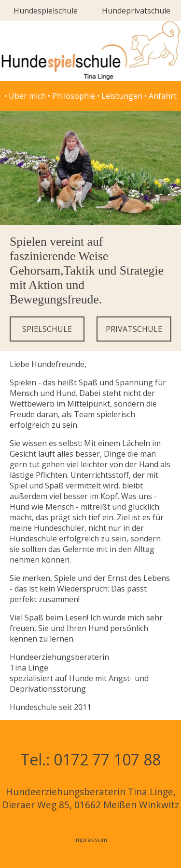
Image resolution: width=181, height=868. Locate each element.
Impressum (91, 840)
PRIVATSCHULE (134, 329)
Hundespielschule (46, 11)
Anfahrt (163, 96)
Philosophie (74, 96)
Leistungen (122, 96)
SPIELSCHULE (47, 329)
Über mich (27, 96)
